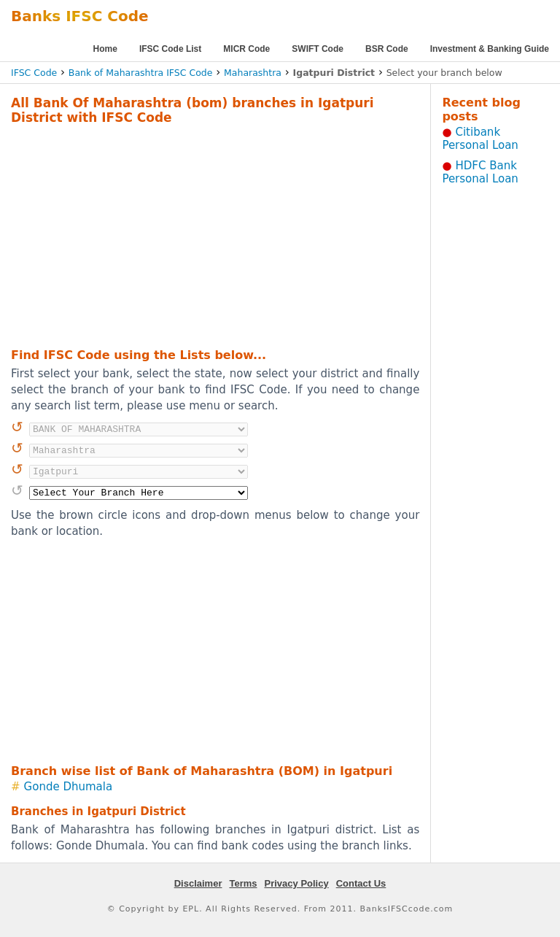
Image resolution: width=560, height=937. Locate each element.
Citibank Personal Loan (480, 139)
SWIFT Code (318, 49)
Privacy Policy (297, 883)
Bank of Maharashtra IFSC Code (141, 73)
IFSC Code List (170, 49)
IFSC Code (34, 73)
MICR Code (246, 49)
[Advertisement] (196, 234)
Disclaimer (198, 883)
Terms (243, 883)
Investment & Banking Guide (490, 49)
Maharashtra (253, 73)
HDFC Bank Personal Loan (480, 172)
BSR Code (387, 49)
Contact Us (361, 883)
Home (105, 49)
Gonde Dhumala (69, 787)
